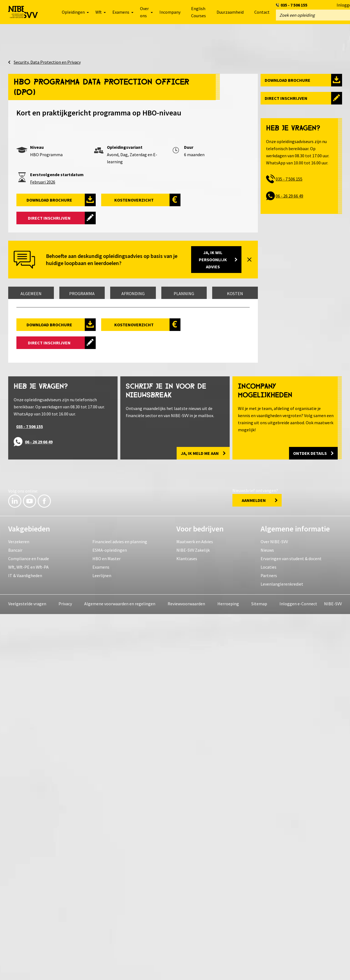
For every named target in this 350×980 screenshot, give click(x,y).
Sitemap (259, 970)
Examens (101, 933)
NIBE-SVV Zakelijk (193, 916)
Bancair (15, 916)
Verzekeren (19, 908)
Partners (269, 941)
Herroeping (228, 970)
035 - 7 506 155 (294, 5)
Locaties (269, 933)
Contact (262, 12)
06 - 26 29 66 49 (289, 196)
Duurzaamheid (230, 12)
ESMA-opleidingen (110, 916)
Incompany (170, 12)
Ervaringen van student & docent (291, 924)
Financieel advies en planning (120, 908)
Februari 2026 (43, 182)
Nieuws (267, 916)
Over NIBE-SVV (274, 908)
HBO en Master (107, 924)
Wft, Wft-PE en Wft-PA (28, 933)
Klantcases (187, 924)
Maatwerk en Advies (195, 908)
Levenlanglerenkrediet (282, 950)
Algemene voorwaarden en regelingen (120, 970)
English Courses (199, 12)
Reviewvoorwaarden (186, 970)
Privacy (65, 970)
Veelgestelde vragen (27, 970)
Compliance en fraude (29, 924)
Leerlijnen (102, 941)
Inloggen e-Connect (298, 970)
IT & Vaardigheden (25, 941)
